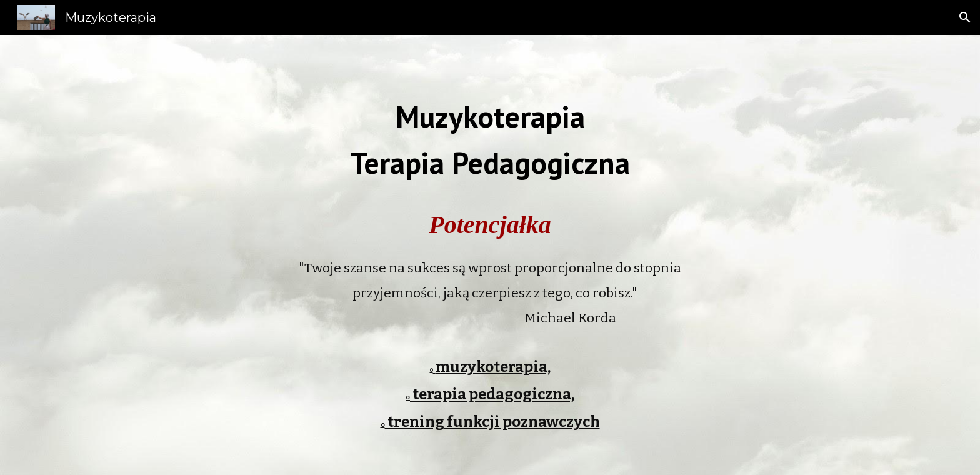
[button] (965, 17)
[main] (490, 125)
